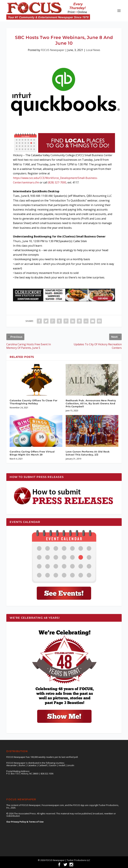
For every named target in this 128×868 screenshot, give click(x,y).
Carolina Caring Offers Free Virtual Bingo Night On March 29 (32, 453)
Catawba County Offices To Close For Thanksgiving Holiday (34, 402)
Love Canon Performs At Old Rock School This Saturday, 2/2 (88, 453)
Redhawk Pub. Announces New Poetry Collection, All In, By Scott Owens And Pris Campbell (91, 403)
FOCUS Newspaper (53, 50)
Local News (93, 50)
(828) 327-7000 (57, 182)
